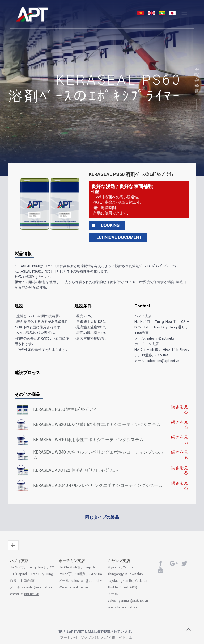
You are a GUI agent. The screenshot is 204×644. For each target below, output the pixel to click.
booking (104, 225)
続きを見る (197, 80)
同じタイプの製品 (102, 517)
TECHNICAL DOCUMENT (118, 237)
